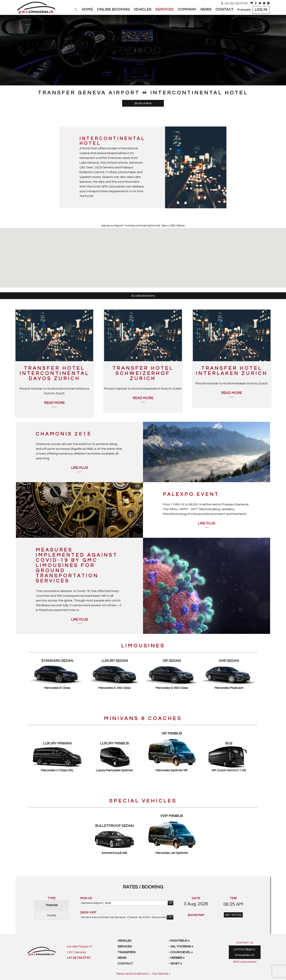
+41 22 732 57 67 (236, 3)
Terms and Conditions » (133, 974)
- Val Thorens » (181, 946)
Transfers (127, 952)
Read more (54, 403)
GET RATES (233, 915)
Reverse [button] (169, 918)
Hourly (52, 915)
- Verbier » (176, 958)
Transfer (52, 905)
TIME (233, 898)
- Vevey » (175, 964)
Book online (143, 103)
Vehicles (125, 941)
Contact (125, 964)
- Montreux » (179, 941)
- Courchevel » (181, 952)
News (122, 958)
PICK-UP (86, 898)
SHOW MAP (196, 915)
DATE (196, 898)
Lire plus (79, 468)
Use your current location (170, 903)
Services (125, 946)
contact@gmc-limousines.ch (245, 952)
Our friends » (161, 974)
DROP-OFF (88, 912)
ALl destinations (143, 296)
